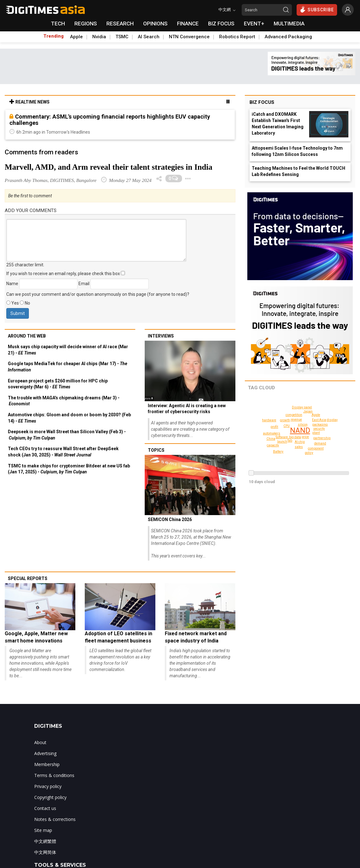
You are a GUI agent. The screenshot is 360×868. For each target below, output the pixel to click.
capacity (274, 445)
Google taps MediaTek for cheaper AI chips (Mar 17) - (67, 367)
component (315, 448)
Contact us (45, 808)
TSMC (122, 37)
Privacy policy (48, 786)
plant (316, 433)
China (271, 439)
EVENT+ (254, 24)
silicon (303, 425)
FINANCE (188, 24)
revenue (296, 420)
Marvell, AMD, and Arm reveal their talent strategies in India (109, 167)
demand (320, 443)
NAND (300, 431)
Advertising (45, 753)
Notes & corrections (55, 819)
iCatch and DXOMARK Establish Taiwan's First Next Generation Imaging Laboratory (278, 124)
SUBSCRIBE (317, 9)
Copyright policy (50, 797)
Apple (76, 37)
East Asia (320, 420)
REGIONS (86, 24)
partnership (323, 438)
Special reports (28, 578)
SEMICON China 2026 (170, 519)
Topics (156, 450)
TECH (58, 24)
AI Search (149, 37)
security (316, 426)
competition (294, 415)
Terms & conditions (54, 775)
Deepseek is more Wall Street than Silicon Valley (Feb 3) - (67, 435)
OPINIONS (155, 24)
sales (299, 447)
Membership (47, 764)
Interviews (161, 336)
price (306, 437)
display (326, 415)
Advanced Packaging (288, 37)
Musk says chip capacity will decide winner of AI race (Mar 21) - (68, 350)
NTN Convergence (189, 37)
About (40, 742)
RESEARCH (120, 24)
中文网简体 (45, 852)
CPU (287, 426)
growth (285, 420)
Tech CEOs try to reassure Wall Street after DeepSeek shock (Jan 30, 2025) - (63, 452)
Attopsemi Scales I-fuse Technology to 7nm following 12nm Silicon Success (297, 151)
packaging (319, 429)
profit (274, 427)
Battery (335, 436)
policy (309, 453)
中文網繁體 (45, 841)
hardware (270, 420)
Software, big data (289, 437)
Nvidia (99, 37)
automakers (272, 433)
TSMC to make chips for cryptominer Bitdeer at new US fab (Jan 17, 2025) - (69, 469)
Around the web (27, 336)
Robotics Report (237, 37)
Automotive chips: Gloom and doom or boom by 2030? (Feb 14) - (69, 418)
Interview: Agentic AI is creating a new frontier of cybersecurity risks (187, 409)
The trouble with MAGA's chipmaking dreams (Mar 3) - (64, 401)
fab (290, 441)
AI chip (300, 442)
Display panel (303, 407)
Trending (54, 36)
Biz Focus (262, 102)
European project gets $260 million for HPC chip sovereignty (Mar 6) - (58, 384)
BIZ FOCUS (221, 24)
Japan (308, 411)
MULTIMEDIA (289, 24)
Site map (43, 830)
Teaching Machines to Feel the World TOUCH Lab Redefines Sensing (298, 171)
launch (282, 442)
